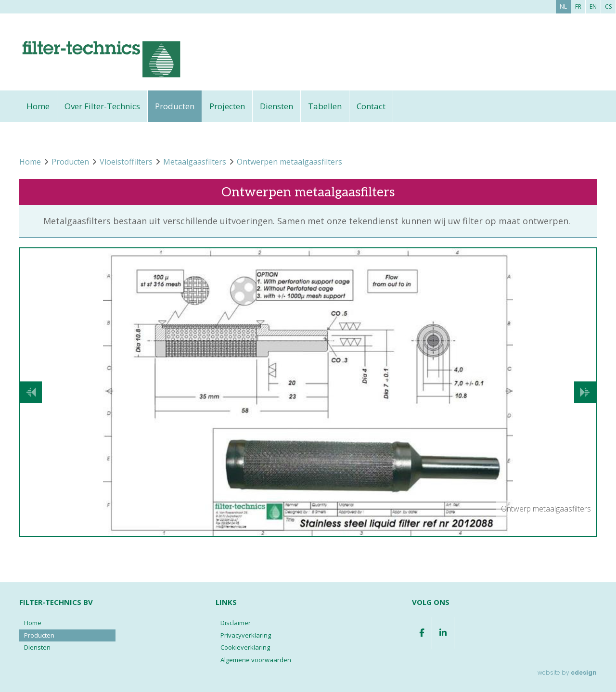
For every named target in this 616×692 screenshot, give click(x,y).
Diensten (276, 106)
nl (563, 6)
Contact (371, 106)
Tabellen (325, 106)
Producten (175, 106)
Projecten (227, 106)
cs (608, 6)
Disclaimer (236, 623)
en (593, 6)
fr (578, 6)
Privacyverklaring (246, 635)
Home (38, 106)
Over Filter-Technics (102, 106)
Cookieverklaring (245, 647)
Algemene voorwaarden (256, 660)
